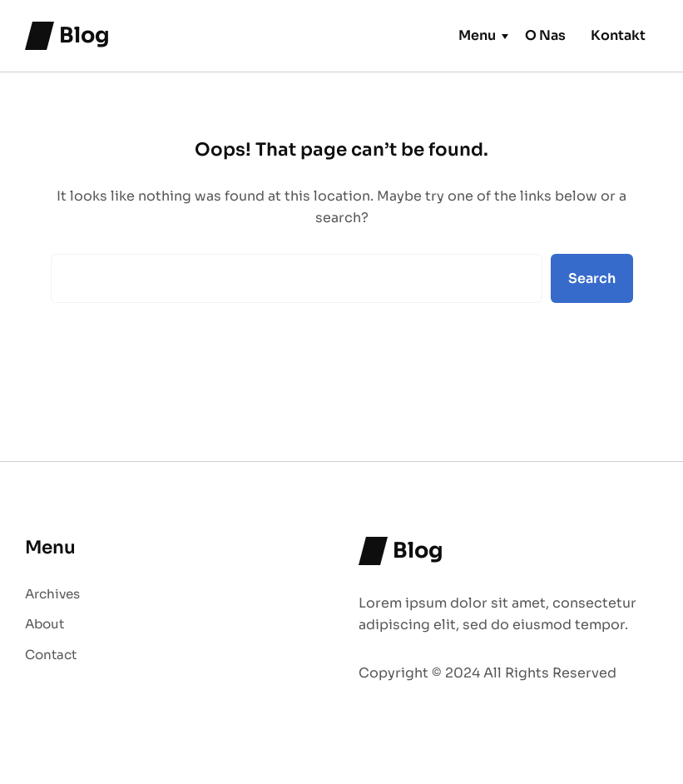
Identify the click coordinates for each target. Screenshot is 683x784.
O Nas (545, 35)
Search (592, 278)
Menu (477, 35)
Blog (84, 35)
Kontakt (618, 35)
